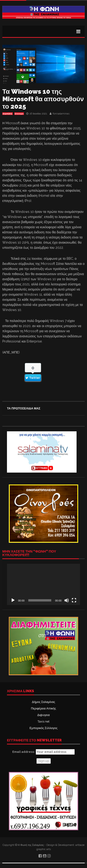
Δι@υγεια (43, 715)
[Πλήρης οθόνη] (74, 600)
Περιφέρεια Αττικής (43, 708)
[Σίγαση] (67, 600)
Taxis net (43, 721)
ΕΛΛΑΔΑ (19, 114)
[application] (43, 584)
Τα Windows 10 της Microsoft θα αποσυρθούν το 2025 (43, 99)
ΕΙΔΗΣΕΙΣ (8, 114)
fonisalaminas (61, 114)
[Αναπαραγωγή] (13, 600)
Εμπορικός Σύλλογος (43, 728)
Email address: (43, 752)
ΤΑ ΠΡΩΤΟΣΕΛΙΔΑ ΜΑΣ (24, 408)
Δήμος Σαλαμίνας (44, 702)
